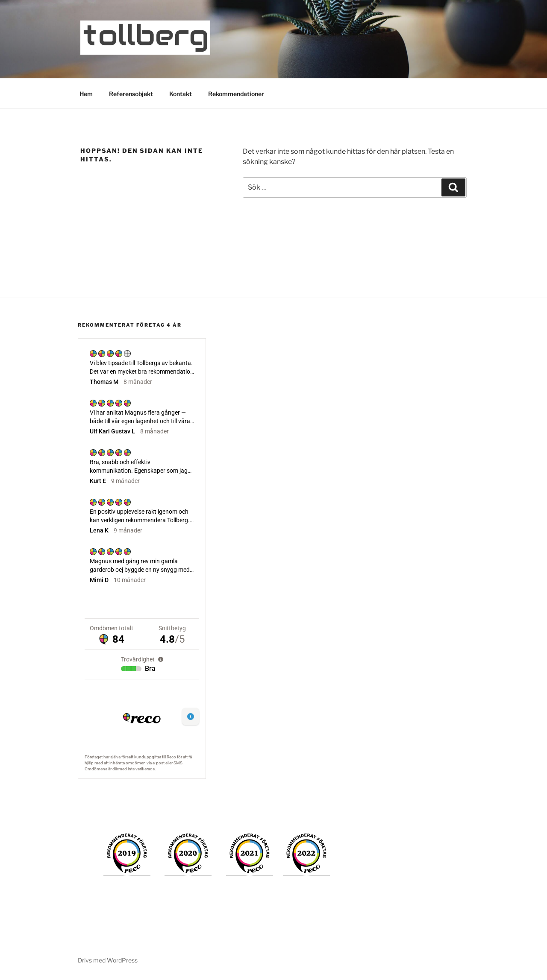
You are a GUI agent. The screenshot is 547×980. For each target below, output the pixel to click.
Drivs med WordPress (108, 960)
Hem (86, 94)
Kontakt (181, 94)
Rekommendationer (236, 94)
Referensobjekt (131, 94)
